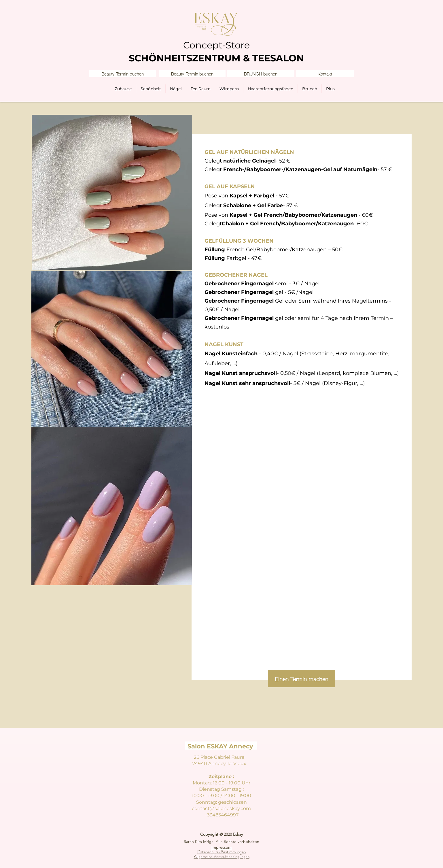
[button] (325, 74)
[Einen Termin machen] (301, 679)
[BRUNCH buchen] (261, 74)
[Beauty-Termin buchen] (123, 74)
